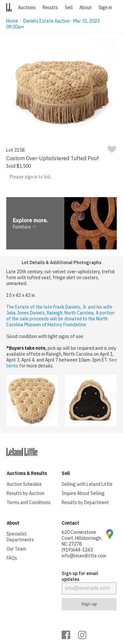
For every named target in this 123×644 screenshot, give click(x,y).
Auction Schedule (24, 484)
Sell (69, 8)
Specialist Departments (20, 537)
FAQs (12, 558)
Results (50, 8)
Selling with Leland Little (87, 484)
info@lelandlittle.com (84, 556)
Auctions (27, 8)
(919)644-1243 (77, 550)
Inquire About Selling (83, 493)
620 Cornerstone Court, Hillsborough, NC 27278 (82, 538)
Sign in (105, 8)
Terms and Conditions (29, 502)
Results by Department (85, 502)
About (86, 8)
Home (12, 21)
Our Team (16, 549)
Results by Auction (25, 493)
